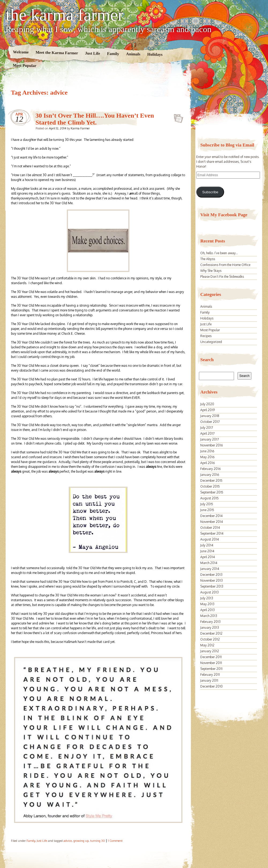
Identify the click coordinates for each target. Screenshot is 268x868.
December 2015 (211, 481)
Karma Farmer (80, 128)
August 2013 (210, 592)
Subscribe (210, 192)
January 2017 (210, 439)
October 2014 (210, 528)
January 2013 (210, 628)
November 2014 (212, 522)
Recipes (206, 336)
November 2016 (212, 445)
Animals (133, 54)
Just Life (93, 53)
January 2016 (210, 475)
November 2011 (211, 663)
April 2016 (207, 463)
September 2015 (212, 492)
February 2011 (210, 675)
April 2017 (207, 433)
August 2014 (210, 539)
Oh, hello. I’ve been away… (219, 253)
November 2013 (212, 580)
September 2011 (211, 669)
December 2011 (211, 657)
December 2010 (212, 686)
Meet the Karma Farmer (57, 53)
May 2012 (207, 645)
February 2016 (210, 469)
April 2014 (207, 557)
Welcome (21, 52)
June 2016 (207, 451)
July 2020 (207, 404)
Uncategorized (211, 342)
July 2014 (207, 545)
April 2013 (207, 610)
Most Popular (24, 65)
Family (113, 54)
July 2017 (207, 428)
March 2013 (209, 616)
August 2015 (210, 498)
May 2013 (207, 604)
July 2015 (207, 504)
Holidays (155, 54)
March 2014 (209, 563)
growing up (81, 841)
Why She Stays (211, 271)
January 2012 (210, 651)
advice (68, 841)
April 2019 (207, 410)
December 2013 (211, 575)
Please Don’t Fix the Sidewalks (222, 277)
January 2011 (209, 680)
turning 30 (98, 841)
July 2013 (207, 598)
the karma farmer (65, 15)
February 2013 (210, 622)
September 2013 (212, 586)
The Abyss (208, 259)
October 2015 (210, 486)
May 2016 (207, 457)
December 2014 (211, 516)
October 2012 (210, 639)
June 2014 (207, 551)
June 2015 (207, 510)
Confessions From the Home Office (225, 265)
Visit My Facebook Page (224, 215)
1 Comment (115, 841)
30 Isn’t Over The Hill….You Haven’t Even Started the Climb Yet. (95, 119)
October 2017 (210, 422)
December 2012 (211, 633)
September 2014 (212, 533)
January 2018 (210, 416)
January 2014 (210, 569)
